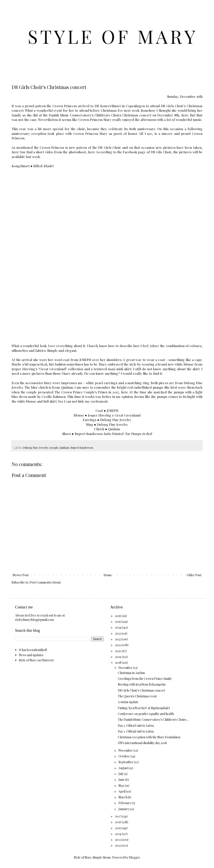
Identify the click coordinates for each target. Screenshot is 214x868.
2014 (118, 834)
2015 (118, 828)
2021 (118, 645)
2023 (118, 633)
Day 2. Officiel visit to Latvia (136, 726)
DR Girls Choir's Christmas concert (141, 690)
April (122, 791)
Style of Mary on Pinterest (36, 660)
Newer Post (21, 575)
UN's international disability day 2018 (142, 743)
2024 (118, 627)
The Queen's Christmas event (137, 696)
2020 (119, 651)
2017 (118, 816)
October (124, 756)
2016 (118, 822)
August (124, 768)
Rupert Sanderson (82, 448)
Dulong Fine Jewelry (35, 448)
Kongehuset (21, 166)
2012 (118, 845)
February (125, 803)
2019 (118, 657)
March (123, 797)
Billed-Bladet (43, 166)
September (126, 762)
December (126, 668)
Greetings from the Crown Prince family (145, 679)
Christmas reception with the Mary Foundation (149, 737)
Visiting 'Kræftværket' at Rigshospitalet (144, 708)
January (124, 809)
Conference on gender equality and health (146, 714)
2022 (118, 639)
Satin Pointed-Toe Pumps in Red (127, 434)
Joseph (54, 448)
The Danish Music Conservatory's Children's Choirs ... (153, 720)
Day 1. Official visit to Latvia (136, 731)
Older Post (194, 575)
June (122, 780)
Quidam (64, 448)
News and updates (31, 655)
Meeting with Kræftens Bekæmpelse (142, 684)
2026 (118, 616)
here (185, 115)
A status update (128, 702)
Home (108, 575)
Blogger (134, 857)
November (126, 750)
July (121, 774)
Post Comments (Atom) (45, 582)
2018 (118, 663)
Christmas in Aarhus (131, 673)
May (122, 786)
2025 (118, 622)
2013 (118, 840)
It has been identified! (33, 650)
